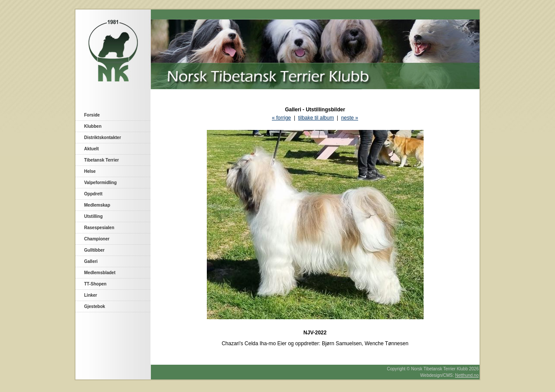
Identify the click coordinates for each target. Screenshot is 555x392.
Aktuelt (91, 149)
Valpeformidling (100, 183)
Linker (91, 295)
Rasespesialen (99, 228)
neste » (350, 118)
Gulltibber (94, 250)
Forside (92, 115)
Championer (97, 239)
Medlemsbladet (100, 273)
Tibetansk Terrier (101, 160)
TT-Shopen (95, 284)
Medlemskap (97, 205)
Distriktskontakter (103, 138)
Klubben (93, 126)
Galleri (91, 261)
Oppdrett (93, 194)
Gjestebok (95, 306)
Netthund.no (467, 375)
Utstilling (93, 216)
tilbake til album (316, 118)
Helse (90, 171)
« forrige (281, 118)
